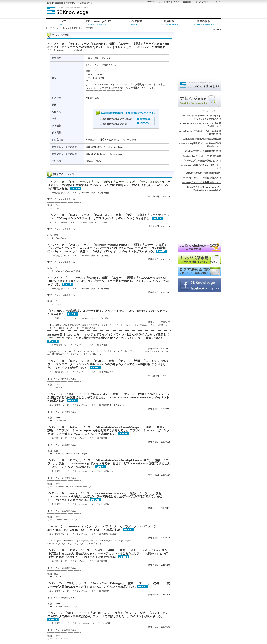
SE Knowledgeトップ (153, 2)
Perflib (112, 372)
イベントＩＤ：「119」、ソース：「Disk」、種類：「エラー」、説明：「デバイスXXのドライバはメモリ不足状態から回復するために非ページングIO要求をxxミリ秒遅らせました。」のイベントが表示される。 (109, 185)
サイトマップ (173, 2)
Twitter (50, 3)
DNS (112, 471)
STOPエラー (115, 534)
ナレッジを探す (68, 28)
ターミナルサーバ (117, 405)
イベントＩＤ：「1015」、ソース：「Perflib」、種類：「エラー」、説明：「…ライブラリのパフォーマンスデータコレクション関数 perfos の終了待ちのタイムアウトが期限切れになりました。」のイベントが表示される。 (108, 364)
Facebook (59, 3)
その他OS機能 (78, 50)
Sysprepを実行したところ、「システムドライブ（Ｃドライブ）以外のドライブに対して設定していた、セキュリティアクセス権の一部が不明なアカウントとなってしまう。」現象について (108, 336)
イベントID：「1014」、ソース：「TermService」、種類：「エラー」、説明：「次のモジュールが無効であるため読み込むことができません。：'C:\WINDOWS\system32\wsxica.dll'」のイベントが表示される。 (108, 397)
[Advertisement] (180, 11)
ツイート (217, 30)
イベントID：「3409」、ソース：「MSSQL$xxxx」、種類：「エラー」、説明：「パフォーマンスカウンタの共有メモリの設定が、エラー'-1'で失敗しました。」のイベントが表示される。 (108, 615)
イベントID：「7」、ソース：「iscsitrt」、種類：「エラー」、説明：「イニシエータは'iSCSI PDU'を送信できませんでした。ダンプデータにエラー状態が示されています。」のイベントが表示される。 (108, 281)
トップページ (52, 28)
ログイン (215, 2)
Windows (61, 50)
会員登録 (187, 2)
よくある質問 (201, 2)
